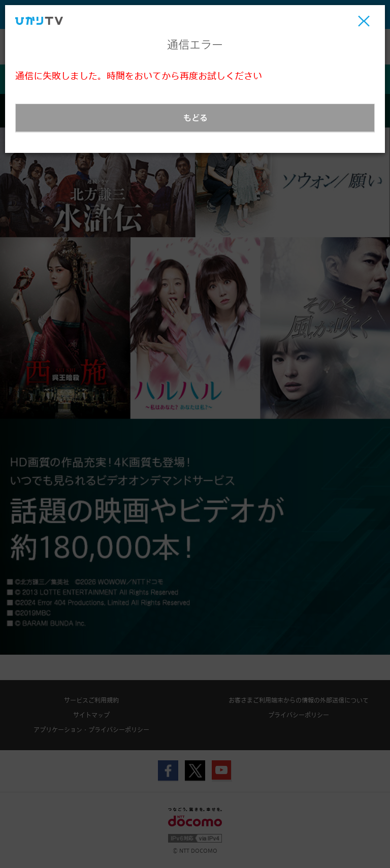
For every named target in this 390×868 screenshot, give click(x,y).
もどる (196, 118)
